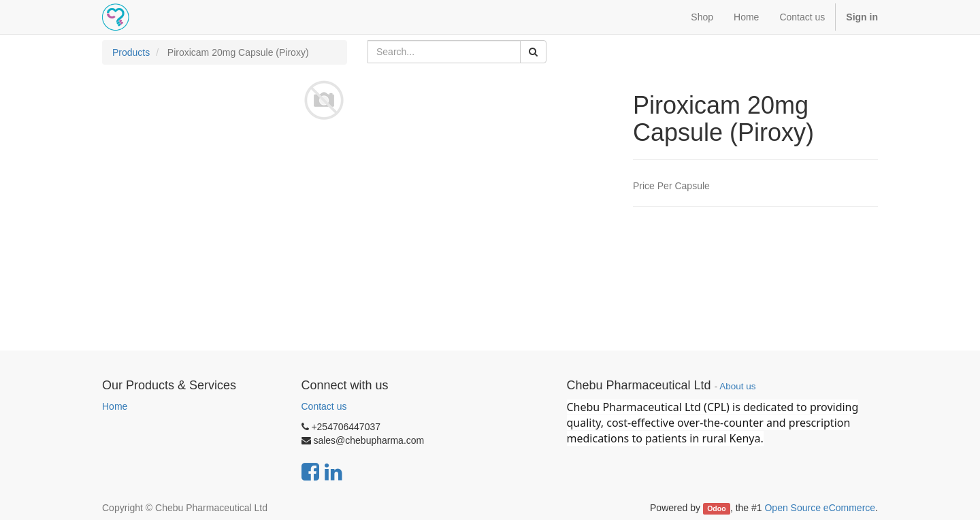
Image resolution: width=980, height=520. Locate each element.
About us (737, 386)
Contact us (324, 406)
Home (115, 406)
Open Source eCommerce (820, 508)
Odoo (716, 508)
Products (131, 52)
